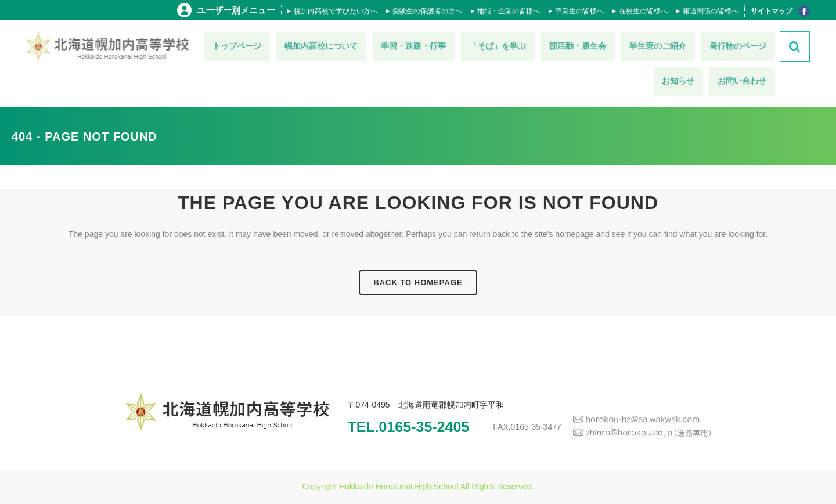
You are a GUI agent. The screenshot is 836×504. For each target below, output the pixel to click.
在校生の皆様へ (643, 11)
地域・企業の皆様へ (509, 11)
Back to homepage (418, 282)
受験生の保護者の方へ (427, 11)
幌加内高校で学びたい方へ (336, 11)
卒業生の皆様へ (579, 11)
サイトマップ (772, 11)
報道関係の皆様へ (711, 11)
